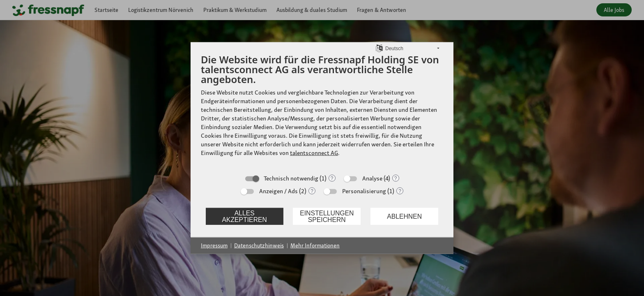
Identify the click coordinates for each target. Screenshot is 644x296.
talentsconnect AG (314, 153)
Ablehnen (404, 216)
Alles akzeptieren (244, 216)
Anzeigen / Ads (278, 191)
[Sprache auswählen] (379, 48)
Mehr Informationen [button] (315, 245)
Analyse (372, 178)
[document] (322, 111)
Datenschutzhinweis (259, 245)
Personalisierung (364, 191)
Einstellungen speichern (327, 216)
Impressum (214, 245)
